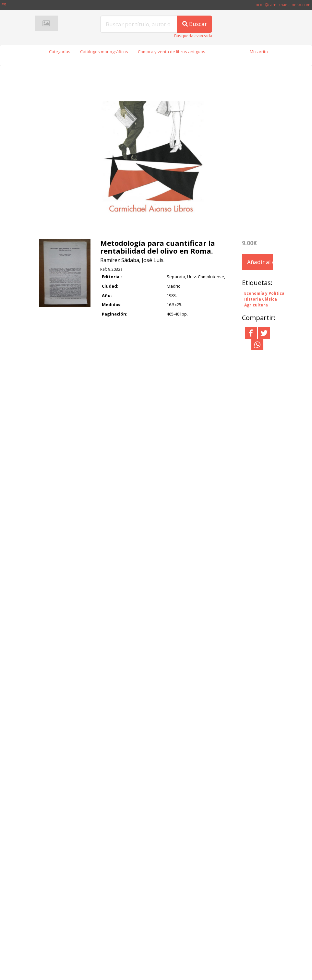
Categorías (60, 52)
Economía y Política (264, 293)
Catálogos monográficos (104, 52)
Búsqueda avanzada (193, 36)
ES (4, 5)
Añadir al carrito (260, 262)
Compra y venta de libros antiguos (172, 52)
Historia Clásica (261, 299)
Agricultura (256, 305)
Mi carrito (259, 52)
